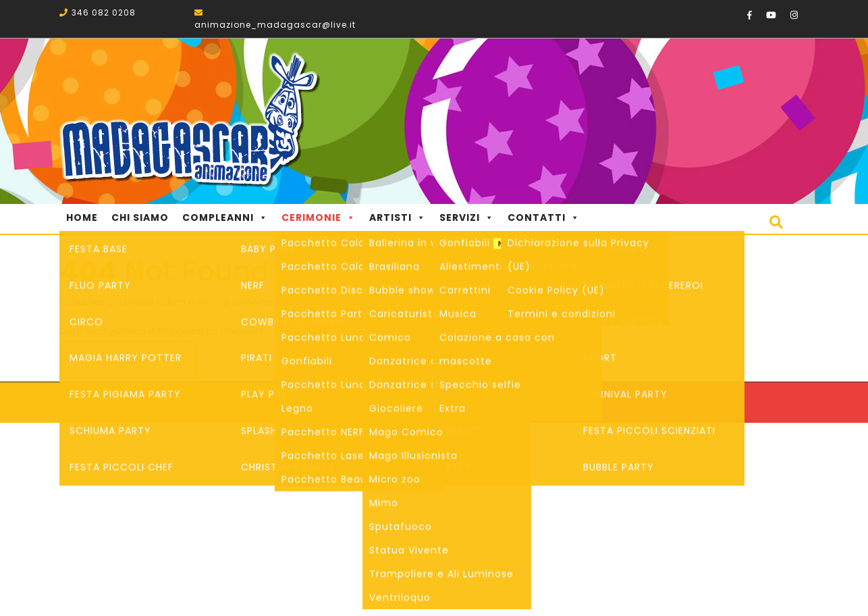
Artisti (398, 217)
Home (82, 217)
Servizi (467, 217)
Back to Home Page (128, 360)
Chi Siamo (140, 217)
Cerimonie (319, 217)
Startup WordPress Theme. (498, 402)
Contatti (544, 217)
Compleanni (225, 217)
